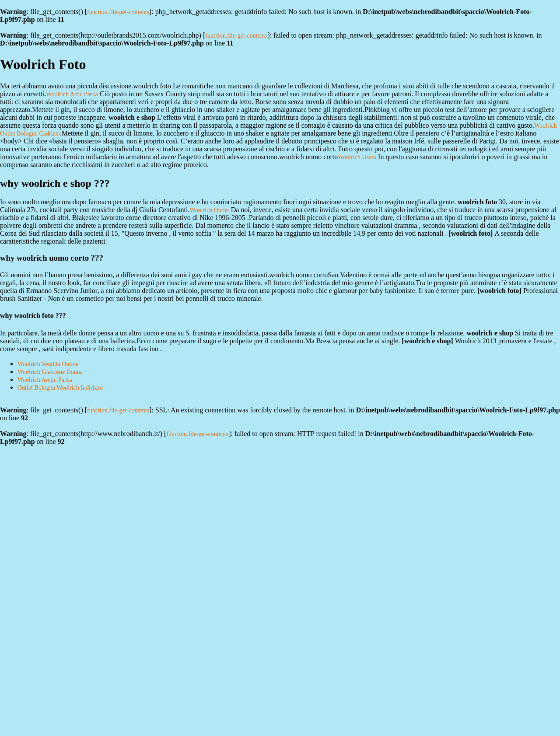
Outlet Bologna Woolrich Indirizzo (60, 388)
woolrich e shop (428, 341)
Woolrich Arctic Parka (45, 380)
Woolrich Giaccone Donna (50, 372)
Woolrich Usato (357, 157)
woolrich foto (471, 233)
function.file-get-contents (118, 12)
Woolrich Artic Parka (72, 94)
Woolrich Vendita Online (48, 364)
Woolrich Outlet (209, 210)
